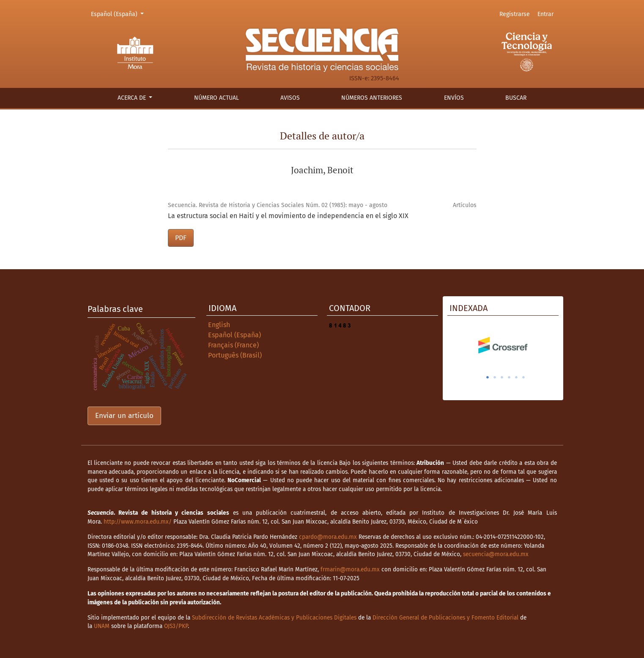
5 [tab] (516, 377)
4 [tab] (509, 377)
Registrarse (515, 14)
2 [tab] (495, 377)
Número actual (216, 98)
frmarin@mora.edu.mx (350, 569)
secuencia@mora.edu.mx (496, 554)
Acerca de (133, 98)
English (219, 325)
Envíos (454, 98)
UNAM (102, 626)
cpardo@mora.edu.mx (328, 537)
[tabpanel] (503, 345)
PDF (181, 238)
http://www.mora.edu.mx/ (138, 522)
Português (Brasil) (235, 355)
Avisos (290, 98)
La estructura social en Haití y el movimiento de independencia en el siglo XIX (288, 216)
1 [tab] (488, 377)
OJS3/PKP (176, 626)
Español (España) (119, 14)
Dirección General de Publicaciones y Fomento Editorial (445, 618)
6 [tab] (523, 377)
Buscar (516, 98)
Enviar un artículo (124, 416)
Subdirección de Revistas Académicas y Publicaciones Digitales (274, 618)
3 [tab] (502, 377)
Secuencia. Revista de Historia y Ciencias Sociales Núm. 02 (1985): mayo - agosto (278, 205)
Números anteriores (372, 98)
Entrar (545, 14)
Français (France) (233, 345)
